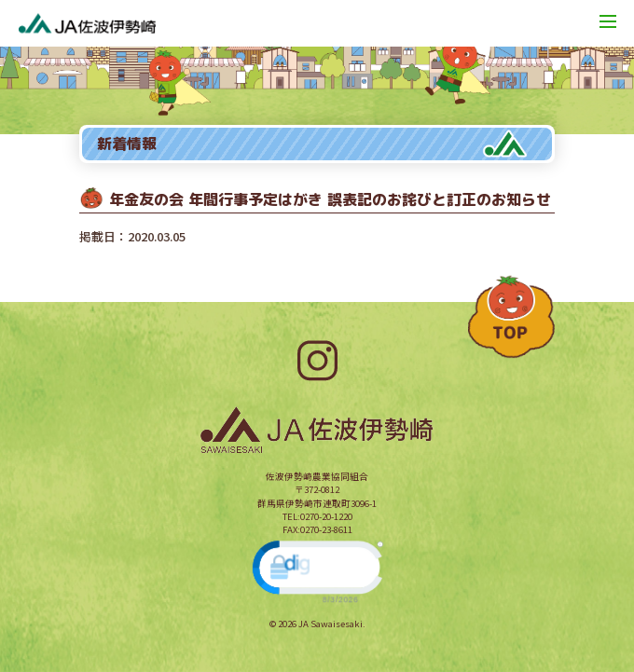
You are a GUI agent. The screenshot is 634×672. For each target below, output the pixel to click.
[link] (317, 570)
